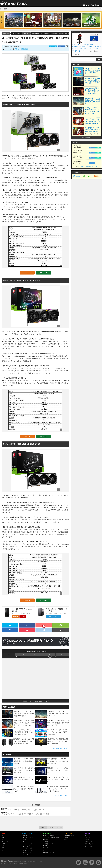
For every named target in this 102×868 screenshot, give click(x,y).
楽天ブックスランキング (42, 701)
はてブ (61, 46)
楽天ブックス (52, 657)
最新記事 (25, 836)
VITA (3, 848)
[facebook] (27, 625)
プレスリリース (89, 844)
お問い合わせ (89, 842)
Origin (66, 840)
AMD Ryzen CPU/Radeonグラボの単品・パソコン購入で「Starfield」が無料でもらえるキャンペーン (93, 112)
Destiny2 (46, 840)
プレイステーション (28, 838)
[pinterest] (44, 626)
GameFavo (7, 861)
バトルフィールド (27, 848)
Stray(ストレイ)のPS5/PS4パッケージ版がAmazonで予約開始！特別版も (93, 130)
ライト (51, 827)
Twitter (76, 176)
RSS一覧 (87, 838)
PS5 (35, 654)
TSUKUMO (44, 273)
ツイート (53, 46)
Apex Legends (26, 846)
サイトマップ (89, 846)
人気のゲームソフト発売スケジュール (88, 167)
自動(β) (43, 827)
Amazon (27, 273)
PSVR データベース (49, 852)
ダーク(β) (59, 827)
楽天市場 (23, 616)
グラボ (22, 654)
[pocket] (27, 630)
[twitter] (10, 625)
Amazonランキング (27, 701)
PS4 (49, 654)
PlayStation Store (69, 836)
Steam (24, 842)
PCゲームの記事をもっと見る (60, 748)
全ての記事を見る (87, 138)
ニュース (92, 148)
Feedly (87, 176)
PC (16, 49)
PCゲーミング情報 (49, 836)
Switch (62, 654)
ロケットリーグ (27, 852)
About (87, 836)
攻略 (98, 148)
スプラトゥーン (48, 842)
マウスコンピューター (53, 616)
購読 (96, 176)
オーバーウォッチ (27, 844)
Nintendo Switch (6, 842)
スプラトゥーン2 (27, 850)
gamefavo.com (12, 863)
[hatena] (10, 630)
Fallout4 (46, 848)
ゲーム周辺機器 (23, 49)
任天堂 (24, 840)
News (86, 5)
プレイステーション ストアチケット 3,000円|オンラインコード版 (94, 47)
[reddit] (44, 630)
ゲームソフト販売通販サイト (51, 838)
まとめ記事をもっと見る (62, 796)
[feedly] (61, 625)
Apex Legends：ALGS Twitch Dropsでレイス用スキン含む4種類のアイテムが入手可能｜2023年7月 (93, 122)
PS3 (3, 846)
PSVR (3, 844)
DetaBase (95, 5)
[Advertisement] (87, 211)
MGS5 (45, 846)
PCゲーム (8, 49)
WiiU (3, 850)
